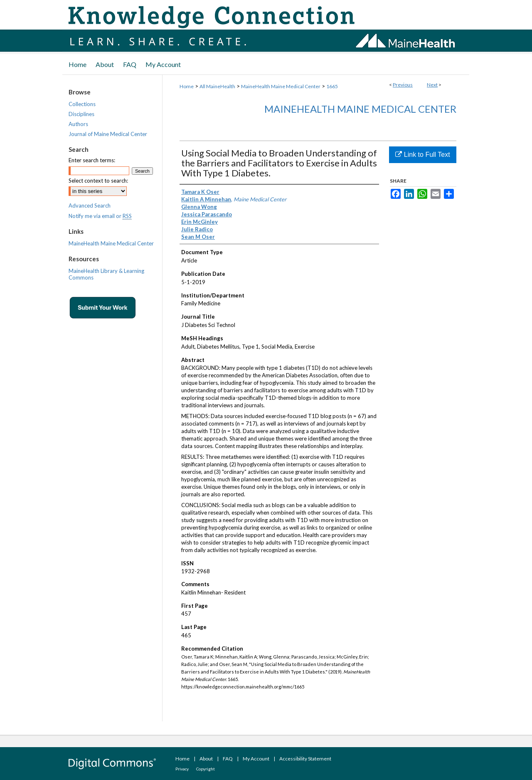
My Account (256, 759)
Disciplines (81, 114)
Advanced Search (90, 206)
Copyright (206, 769)
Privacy (182, 769)
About (206, 759)
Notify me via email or (100, 216)
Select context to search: (98, 181)
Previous (403, 85)
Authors (78, 124)
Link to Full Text (422, 155)
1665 (332, 86)
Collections (82, 104)
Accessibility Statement (305, 759)
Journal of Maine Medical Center (108, 134)
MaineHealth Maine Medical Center (281, 86)
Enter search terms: (92, 160)
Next (432, 85)
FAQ (228, 759)
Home (187, 86)
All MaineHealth (217, 86)
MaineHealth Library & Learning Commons (106, 274)
